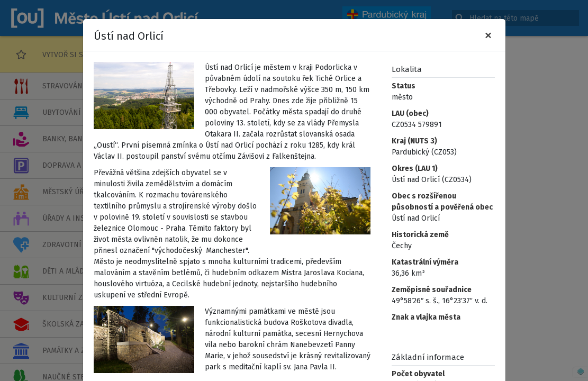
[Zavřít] (488, 35)
